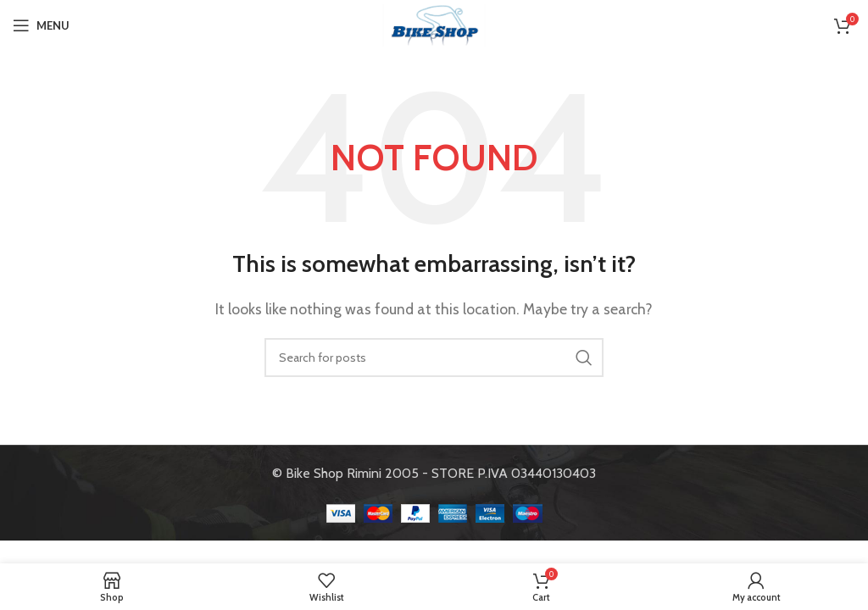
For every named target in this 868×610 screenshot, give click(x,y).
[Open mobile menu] (41, 25)
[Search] (434, 358)
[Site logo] (434, 24)
